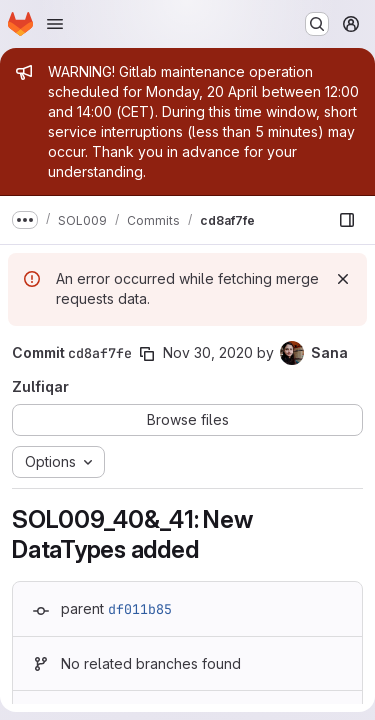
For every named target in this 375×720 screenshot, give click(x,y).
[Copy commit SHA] (147, 354)
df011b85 (140, 609)
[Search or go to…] (317, 24)
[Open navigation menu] (55, 24)
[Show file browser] (347, 220)
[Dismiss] (343, 279)
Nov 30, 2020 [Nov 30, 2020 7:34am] (208, 352)
